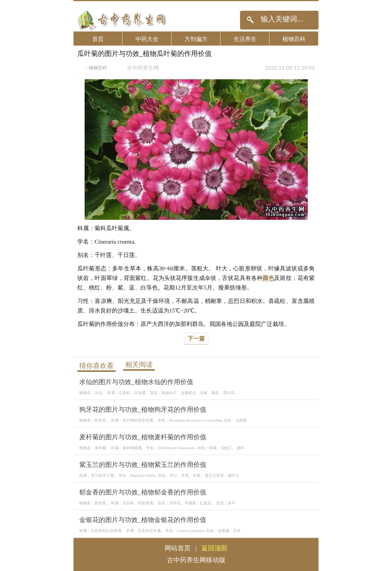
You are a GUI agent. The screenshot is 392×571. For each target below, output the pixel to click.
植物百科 (294, 39)
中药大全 (147, 39)
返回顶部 (214, 548)
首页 (98, 39)
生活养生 (245, 39)
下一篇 (196, 339)
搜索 (250, 20)
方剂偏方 (196, 39)
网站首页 (178, 548)
